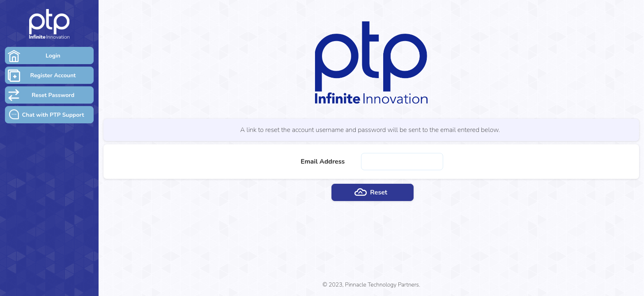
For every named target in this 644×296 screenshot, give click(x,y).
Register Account (53, 75)
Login (53, 56)
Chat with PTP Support (53, 115)
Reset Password (53, 95)
